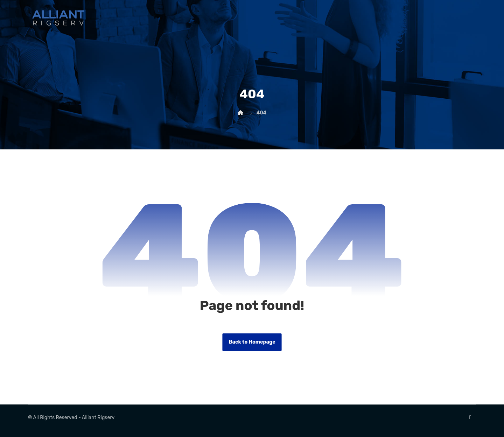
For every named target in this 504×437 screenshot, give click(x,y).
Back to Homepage (252, 342)
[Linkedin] (470, 417)
